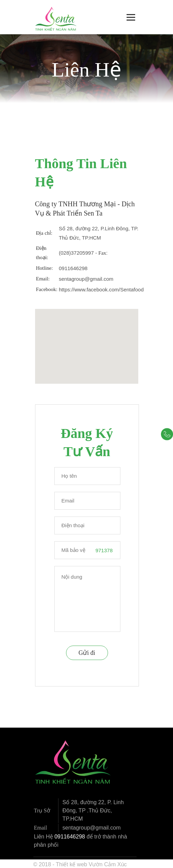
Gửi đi (87, 653)
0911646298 (73, 268)
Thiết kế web (71, 864)
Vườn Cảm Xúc (108, 864)
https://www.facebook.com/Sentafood (101, 290)
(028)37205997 (76, 253)
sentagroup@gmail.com (86, 279)
